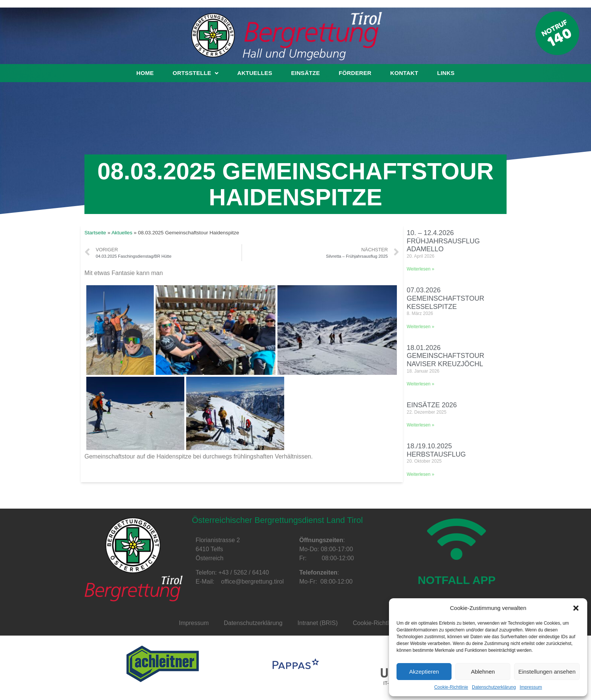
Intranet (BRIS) (318, 623)
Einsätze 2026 (432, 405)
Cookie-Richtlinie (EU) (382, 623)
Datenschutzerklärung (494, 687)
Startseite (95, 233)
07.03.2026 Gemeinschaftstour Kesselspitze (446, 298)
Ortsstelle (195, 73)
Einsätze (305, 73)
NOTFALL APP (457, 583)
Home (145, 73)
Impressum (531, 687)
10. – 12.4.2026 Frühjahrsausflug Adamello (443, 241)
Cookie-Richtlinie (451, 687)
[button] (576, 608)
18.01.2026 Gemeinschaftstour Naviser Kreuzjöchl (446, 356)
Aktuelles (255, 73)
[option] (162, 664)
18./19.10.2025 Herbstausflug (436, 450)
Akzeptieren (424, 672)
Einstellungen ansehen (547, 672)
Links (446, 73)
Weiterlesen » (420, 269)
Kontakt (404, 73)
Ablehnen (483, 672)
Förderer (355, 73)
